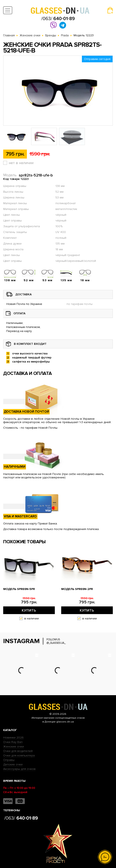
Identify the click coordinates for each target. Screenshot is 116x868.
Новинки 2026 (13, 738)
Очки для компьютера (19, 755)
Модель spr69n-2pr (77, 589)
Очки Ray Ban (13, 742)
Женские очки (14, 746)
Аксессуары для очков (19, 769)
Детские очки (13, 764)
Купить (29, 610)
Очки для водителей (18, 751)
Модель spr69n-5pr (19, 589)
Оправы (9, 760)
